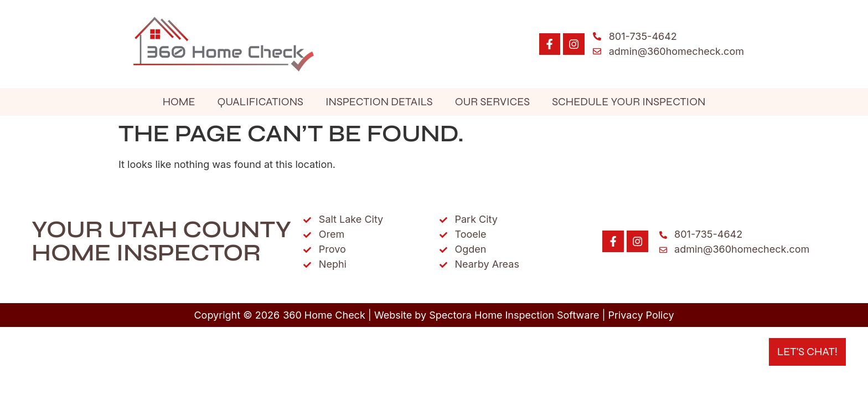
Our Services (492, 102)
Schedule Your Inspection (629, 102)
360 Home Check (324, 315)
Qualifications (260, 102)
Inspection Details (379, 102)
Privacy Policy (641, 315)
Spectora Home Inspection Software (514, 315)
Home (179, 102)
